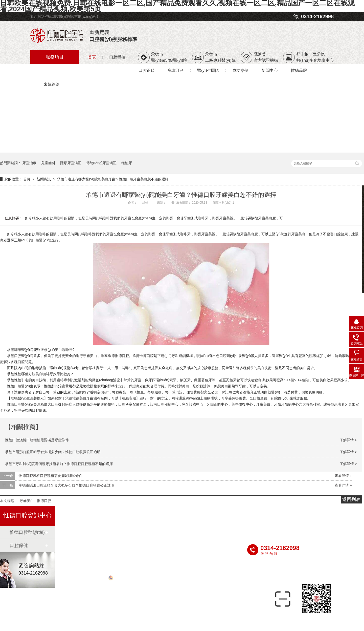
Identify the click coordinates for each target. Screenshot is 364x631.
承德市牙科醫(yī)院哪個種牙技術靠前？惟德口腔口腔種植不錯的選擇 (59, 464)
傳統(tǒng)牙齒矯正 (101, 163)
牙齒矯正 (125, 516)
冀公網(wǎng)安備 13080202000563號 (141, 579)
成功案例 (240, 70)
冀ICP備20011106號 (279, 573)
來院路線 (52, 84)
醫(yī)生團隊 (208, 70)
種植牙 (127, 163)
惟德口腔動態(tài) (27, 532)
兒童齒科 (48, 163)
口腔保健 (19, 545)
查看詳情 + (343, 476)
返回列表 (351, 499)
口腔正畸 (147, 70)
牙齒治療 (29, 163)
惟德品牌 (299, 70)
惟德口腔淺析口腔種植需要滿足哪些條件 (37, 440)
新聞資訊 (44, 179)
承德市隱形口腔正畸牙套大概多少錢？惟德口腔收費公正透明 (53, 452)
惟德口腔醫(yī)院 (20, 404)
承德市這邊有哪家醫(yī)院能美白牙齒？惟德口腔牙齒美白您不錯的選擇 (113, 179)
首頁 (92, 57)
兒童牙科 (176, 70)
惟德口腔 (44, 501)
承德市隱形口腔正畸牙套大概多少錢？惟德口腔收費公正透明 (66, 485)
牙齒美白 (298, 234)
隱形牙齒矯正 (71, 163)
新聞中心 (270, 70)
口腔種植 (117, 57)
